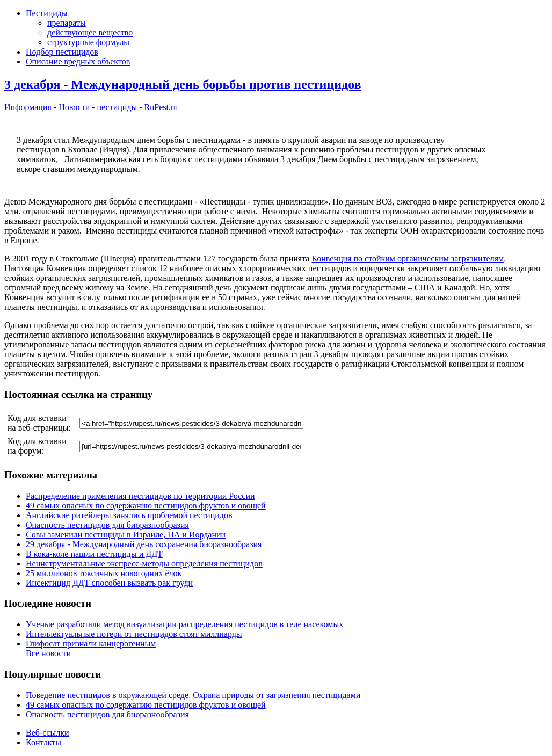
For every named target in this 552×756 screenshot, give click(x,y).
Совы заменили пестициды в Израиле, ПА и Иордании (126, 535)
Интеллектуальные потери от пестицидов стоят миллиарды (134, 634)
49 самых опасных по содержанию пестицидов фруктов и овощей (146, 506)
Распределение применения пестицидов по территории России (140, 496)
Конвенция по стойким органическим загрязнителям (408, 259)
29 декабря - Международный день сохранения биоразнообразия (144, 544)
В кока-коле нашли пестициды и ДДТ (94, 554)
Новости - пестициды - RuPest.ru (118, 107)
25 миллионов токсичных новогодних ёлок (104, 573)
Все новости (49, 653)
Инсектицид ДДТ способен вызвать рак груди (109, 583)
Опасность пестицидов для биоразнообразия (107, 525)
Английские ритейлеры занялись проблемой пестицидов (129, 515)
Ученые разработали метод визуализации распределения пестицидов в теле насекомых (184, 624)
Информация (29, 107)
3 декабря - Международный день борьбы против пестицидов (183, 84)
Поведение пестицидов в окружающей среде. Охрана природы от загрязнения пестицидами (193, 695)
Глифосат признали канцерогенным (91, 644)
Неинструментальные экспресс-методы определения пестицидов (144, 564)
